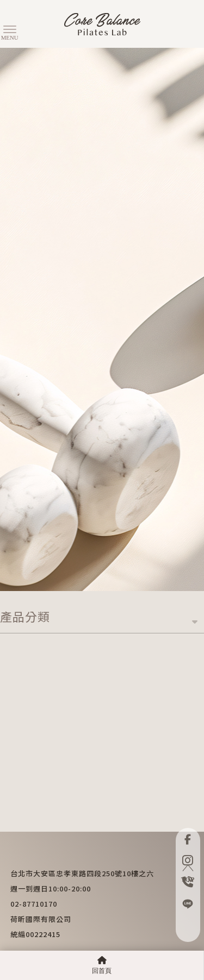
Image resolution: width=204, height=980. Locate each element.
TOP (188, 874)
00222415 (43, 934)
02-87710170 (34, 904)
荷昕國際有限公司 (41, 919)
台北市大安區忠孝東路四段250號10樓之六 (82, 873)
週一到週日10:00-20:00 (51, 888)
